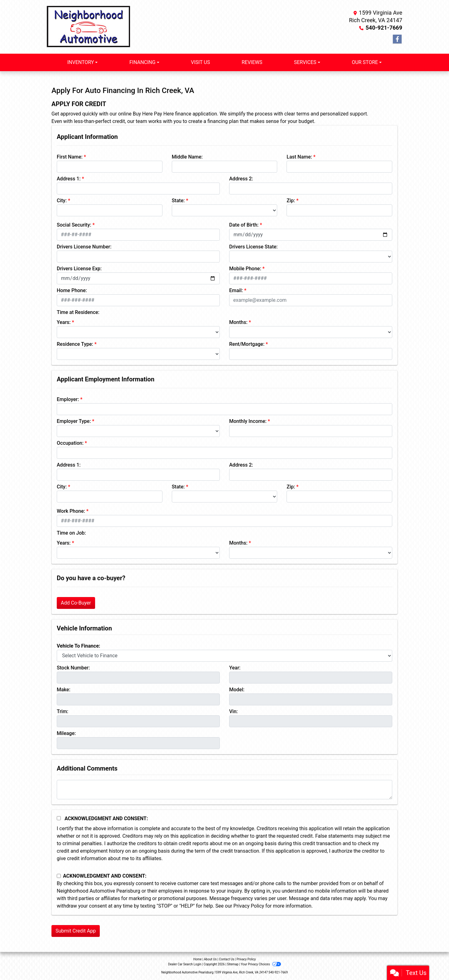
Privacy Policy (249, 906)
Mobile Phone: (245, 269)
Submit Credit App (76, 931)
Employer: (68, 399)
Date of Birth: (244, 225)
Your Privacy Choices (261, 964)
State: (178, 201)
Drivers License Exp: (79, 269)
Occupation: (70, 443)
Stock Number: (73, 668)
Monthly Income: (248, 421)
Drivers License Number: (84, 247)
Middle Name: (187, 157)
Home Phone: (72, 290)
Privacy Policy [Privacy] (246, 959)
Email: (236, 290)
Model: (237, 690)
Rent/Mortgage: (247, 344)
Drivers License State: (253, 247)
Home (198, 959)
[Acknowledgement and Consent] (59, 818)
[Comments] (224, 790)
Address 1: (69, 179)
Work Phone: (71, 511)
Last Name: (299, 157)
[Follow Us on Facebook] (397, 39)
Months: (238, 322)
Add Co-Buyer (76, 603)
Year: (235, 668)
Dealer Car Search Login (185, 964)
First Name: (70, 157)
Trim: (63, 711)
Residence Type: (75, 344)
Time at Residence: (78, 312)
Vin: (234, 711)
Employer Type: (74, 421)
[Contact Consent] (59, 876)
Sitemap (233, 964)
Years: (64, 322)
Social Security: (74, 225)
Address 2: (241, 179)
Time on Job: (71, 533)
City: (62, 201)
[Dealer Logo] (88, 27)
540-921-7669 (384, 28)
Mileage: (66, 733)
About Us (210, 959)
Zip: (291, 201)
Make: (64, 690)
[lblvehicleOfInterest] (224, 656)
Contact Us (227, 959)
